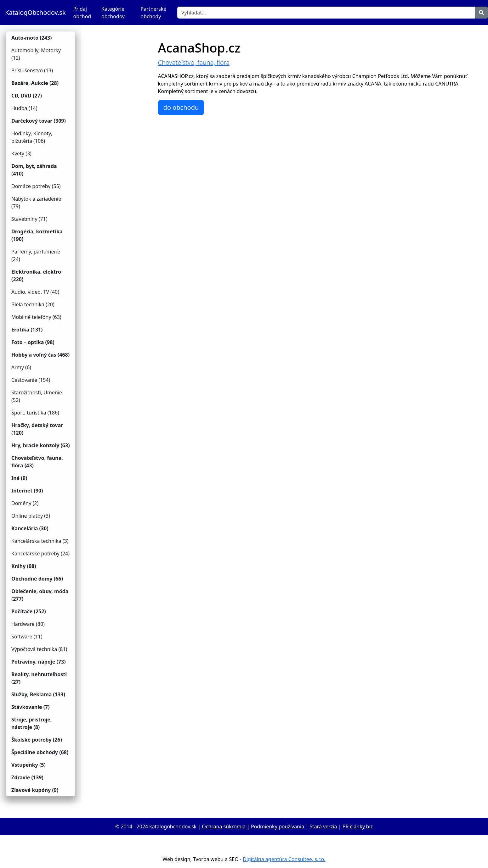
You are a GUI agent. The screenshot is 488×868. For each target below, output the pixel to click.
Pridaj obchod (82, 13)
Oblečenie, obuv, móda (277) (40, 595)
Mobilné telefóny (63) (36, 317)
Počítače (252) (29, 611)
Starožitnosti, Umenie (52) (37, 396)
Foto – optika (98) (33, 342)
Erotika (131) (27, 330)
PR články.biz (358, 826)
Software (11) (27, 637)
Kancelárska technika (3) (40, 541)
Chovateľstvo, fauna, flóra (194, 62)
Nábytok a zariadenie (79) (36, 203)
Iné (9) (19, 478)
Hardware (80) (28, 624)
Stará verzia (323, 826)
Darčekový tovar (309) (39, 121)
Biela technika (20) (33, 304)
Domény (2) (25, 503)
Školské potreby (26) (37, 740)
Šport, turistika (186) (35, 413)
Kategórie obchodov (113, 13)
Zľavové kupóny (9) (35, 790)
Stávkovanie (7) (31, 707)
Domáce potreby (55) (36, 186)
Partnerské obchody (154, 13)
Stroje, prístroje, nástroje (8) (31, 723)
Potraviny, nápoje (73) (39, 662)
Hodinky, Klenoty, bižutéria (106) (32, 137)
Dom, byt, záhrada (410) (34, 170)
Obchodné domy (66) (37, 579)
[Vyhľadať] (326, 13)
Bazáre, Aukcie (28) (35, 83)
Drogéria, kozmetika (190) (37, 235)
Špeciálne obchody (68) (40, 752)
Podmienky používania (278, 826)
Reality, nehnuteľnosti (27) (39, 678)
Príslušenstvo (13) (32, 70)
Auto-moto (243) (32, 38)
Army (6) (21, 367)
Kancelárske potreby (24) (40, 554)
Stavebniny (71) (29, 219)
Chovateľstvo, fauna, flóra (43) (37, 462)
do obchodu (181, 107)
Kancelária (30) (30, 528)
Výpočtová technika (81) (39, 649)
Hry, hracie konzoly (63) (41, 445)
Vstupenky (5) (28, 765)
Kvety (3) (21, 153)
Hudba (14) (24, 108)
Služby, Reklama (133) (38, 694)
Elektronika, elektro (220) (36, 275)
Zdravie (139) (27, 777)
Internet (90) (27, 491)
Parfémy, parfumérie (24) (36, 255)
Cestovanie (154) (31, 380)
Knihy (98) (24, 566)
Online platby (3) (31, 516)
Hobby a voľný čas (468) (40, 355)
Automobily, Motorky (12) (36, 54)
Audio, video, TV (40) (35, 292)
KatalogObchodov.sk (35, 12)
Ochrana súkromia (224, 826)
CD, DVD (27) (27, 96)
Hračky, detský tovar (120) (37, 429)
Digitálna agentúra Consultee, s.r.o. (284, 859)
